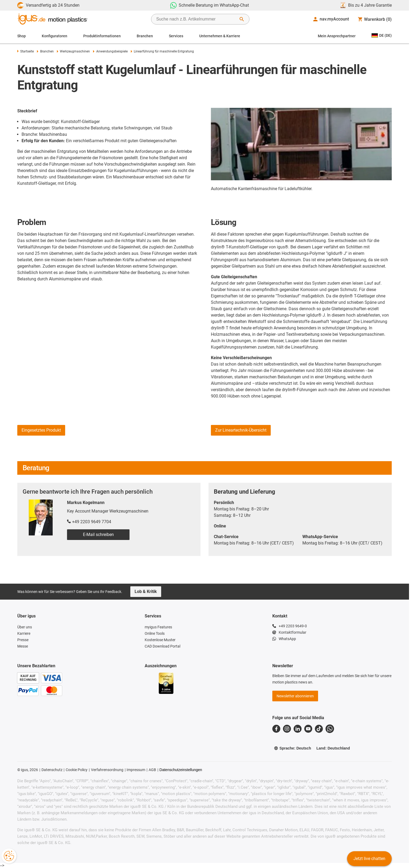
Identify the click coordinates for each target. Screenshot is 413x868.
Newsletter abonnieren (295, 696)
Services (176, 36)
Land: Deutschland (333, 748)
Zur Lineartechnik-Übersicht (241, 430)
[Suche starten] (242, 19)
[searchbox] (196, 19)
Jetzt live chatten (369, 859)
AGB (152, 770)
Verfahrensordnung (107, 770)
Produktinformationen (102, 36)
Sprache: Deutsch (293, 748)
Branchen (145, 36)
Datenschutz (52, 770)
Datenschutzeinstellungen (181, 770)
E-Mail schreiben (98, 535)
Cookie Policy (77, 770)
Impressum (136, 770)
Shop (22, 36)
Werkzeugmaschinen (73, 51)
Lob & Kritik (146, 591)
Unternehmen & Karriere (220, 36)
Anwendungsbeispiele (110, 51)
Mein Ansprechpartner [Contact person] (337, 36)
